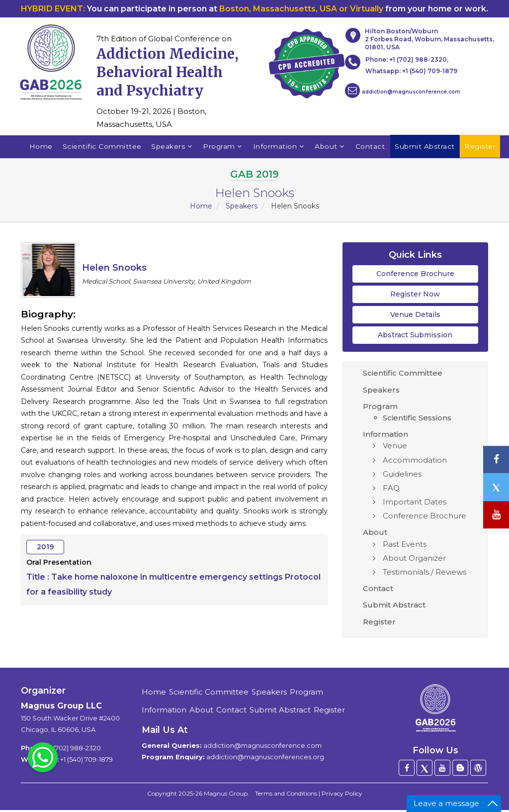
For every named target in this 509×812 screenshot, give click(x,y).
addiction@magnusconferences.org (265, 759)
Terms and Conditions (286, 796)
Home (40, 148)
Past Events (405, 546)
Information (279, 148)
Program (223, 148)
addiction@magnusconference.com (403, 91)
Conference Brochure (415, 276)
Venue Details (415, 316)
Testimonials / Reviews (424, 574)
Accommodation (415, 462)
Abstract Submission (415, 337)
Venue (395, 448)
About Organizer (414, 560)
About (330, 148)
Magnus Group (226, 796)
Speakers (171, 148)
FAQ (391, 490)
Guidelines (402, 476)
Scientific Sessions (417, 420)
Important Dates (415, 504)
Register (379, 624)
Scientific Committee (101, 148)
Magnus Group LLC (61, 708)
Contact (370, 148)
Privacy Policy (342, 796)
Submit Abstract (394, 607)
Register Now (415, 296)
